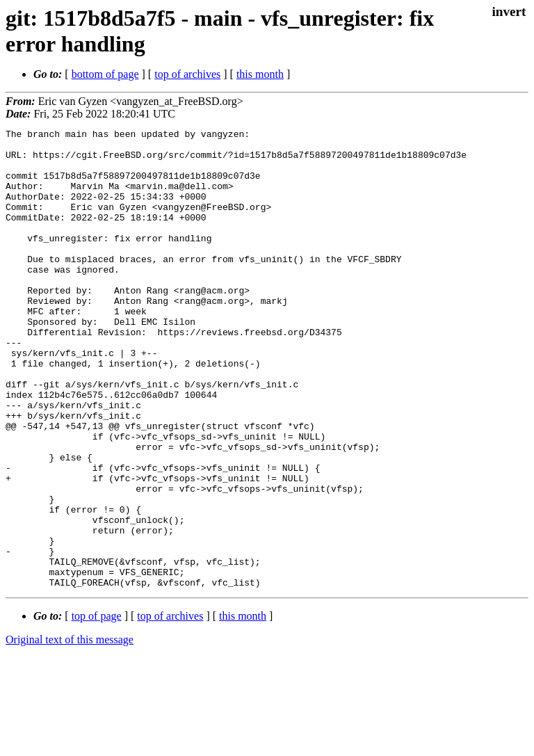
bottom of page (105, 74)
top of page (97, 708)
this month (260, 74)
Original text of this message (70, 731)
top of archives (187, 74)
